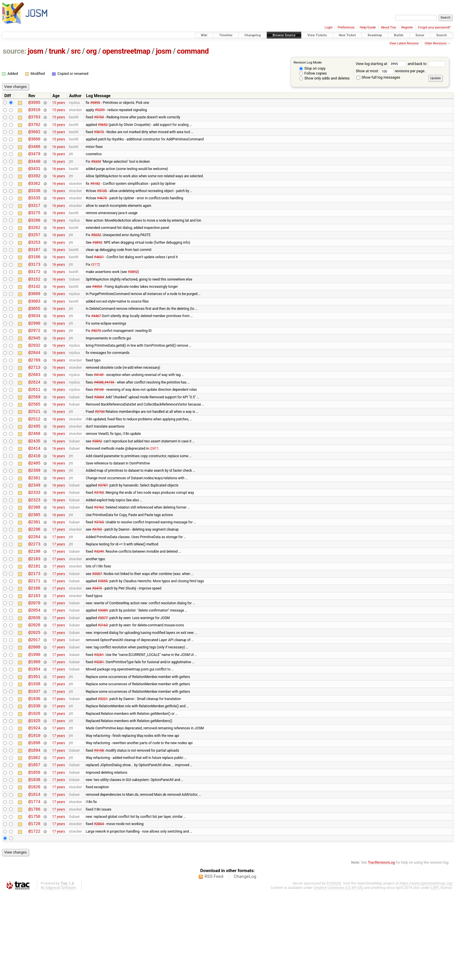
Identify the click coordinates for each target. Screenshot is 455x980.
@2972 (34, 358)
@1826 (34, 868)
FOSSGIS (334, 970)
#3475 (97, 646)
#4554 (97, 309)
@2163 (34, 655)
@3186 (34, 276)
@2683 (34, 407)
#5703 (99, 120)
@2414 (34, 490)
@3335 (34, 210)
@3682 (34, 136)
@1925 (34, 794)
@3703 (34, 119)
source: (15, 51)
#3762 (99, 556)
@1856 (34, 852)
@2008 (34, 712)
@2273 (34, 597)
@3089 (34, 317)
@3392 (34, 185)
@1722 (34, 918)
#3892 (97, 259)
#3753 (99, 539)
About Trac (389, 27)
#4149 (99, 408)
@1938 (34, 753)
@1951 (34, 745)
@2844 (34, 383)
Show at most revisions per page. (391, 71)
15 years (58, 103)
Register (407, 27)
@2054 (34, 671)
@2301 (34, 572)
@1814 (34, 877)
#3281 (99, 729)
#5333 (96, 169)
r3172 (96, 284)
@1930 (34, 778)
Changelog (252, 35)
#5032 (96, 251)
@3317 (34, 218)
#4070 (96, 358)
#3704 (100, 449)
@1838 (34, 860)
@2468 (34, 473)
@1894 (34, 828)
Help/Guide (368, 27)
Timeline (226, 35)
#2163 (103, 688)
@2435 (34, 482)
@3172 (34, 292)
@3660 (34, 144)
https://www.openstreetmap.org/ (426, 970)
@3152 (34, 301)
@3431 (34, 177)
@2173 (34, 630)
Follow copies (313, 73)
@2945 (34, 367)
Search (442, 35)
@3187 (34, 268)
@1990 (34, 720)
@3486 (34, 152)
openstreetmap (126, 51)
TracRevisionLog (381, 949)
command (193, 51)
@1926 (34, 786)
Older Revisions (436, 43)
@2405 (34, 506)
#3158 (99, 827)
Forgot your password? (434, 27)
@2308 (34, 556)
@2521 (34, 449)
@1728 (34, 910)
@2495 (34, 465)
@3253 (34, 260)
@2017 (34, 704)
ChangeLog (245, 963)
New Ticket (347, 35)
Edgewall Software (61, 975)
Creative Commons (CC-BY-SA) (338, 975)
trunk (57, 51)
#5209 (100, 111)
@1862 (34, 836)
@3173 (34, 284)
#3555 (103, 638)
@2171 (34, 638)
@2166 (34, 646)
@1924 (34, 803)
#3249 (99, 605)
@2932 (34, 375)
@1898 (34, 819)
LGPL (435, 975)
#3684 (99, 432)
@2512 (34, 457)
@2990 (34, 350)
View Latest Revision (404, 43)
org (91, 51)
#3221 (103, 770)
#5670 (99, 136)
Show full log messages (378, 77)
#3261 (99, 720)
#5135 (102, 202)
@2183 (34, 613)
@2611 (34, 424)
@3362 (34, 194)
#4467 (96, 342)
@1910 (34, 811)
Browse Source (284, 35)
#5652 (103, 128)
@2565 (34, 441)
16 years (58, 152)
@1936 (34, 770)
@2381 (34, 523)
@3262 (34, 243)
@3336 (34, 202)
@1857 (34, 844)
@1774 (34, 885)
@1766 (34, 893)
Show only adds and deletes (324, 78)
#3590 (95, 103)
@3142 (34, 309)
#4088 (99, 416)
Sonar (420, 35)
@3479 (34, 161)
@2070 (34, 663)
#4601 (99, 276)
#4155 (109, 416)
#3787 (103, 531)
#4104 (99, 424)
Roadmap (375, 35)
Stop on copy (312, 68)
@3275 (34, 226)
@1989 (34, 729)
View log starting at (382, 64)
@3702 (34, 128)
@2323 (34, 548)
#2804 (99, 910)
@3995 (34, 103)
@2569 (34, 432)
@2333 (34, 539)
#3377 (103, 679)
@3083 (34, 325)
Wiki (204, 35)
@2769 (34, 391)
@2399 (34, 515)
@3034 (34, 342)
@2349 (34, 531)
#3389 (103, 671)
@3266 (34, 235)
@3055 (34, 333)
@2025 (34, 696)
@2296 (34, 580)
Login (329, 27)
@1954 (34, 737)
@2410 (34, 498)
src (76, 51)
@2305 (34, 564)
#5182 (95, 194)
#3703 (97, 581)
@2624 (34, 416)
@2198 (34, 605)
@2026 (34, 687)
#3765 (99, 572)
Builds (399, 35)
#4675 (102, 210)
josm (35, 51)
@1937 (34, 762)
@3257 (34, 251)
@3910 (34, 111)
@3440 (34, 169)
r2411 (154, 490)
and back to (427, 64)
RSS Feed (214, 963)
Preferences (346, 27)
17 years (58, 581)
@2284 (34, 589)
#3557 (97, 630)
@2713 (34, 399)
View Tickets (317, 35)
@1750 (34, 902)
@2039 (34, 679)
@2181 (34, 622)
